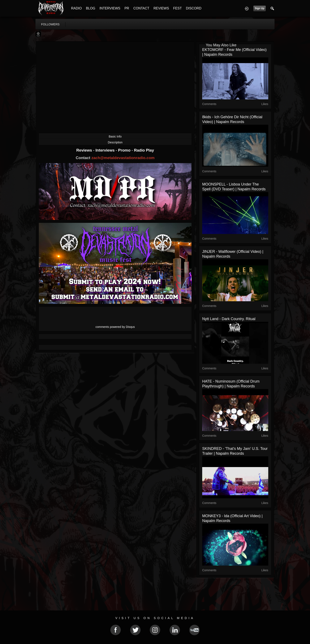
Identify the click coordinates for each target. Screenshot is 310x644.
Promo (125, 150)
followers (50, 24)
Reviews (85, 150)
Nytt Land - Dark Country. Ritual (229, 319)
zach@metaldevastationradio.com (123, 158)
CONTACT (141, 8)
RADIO (76, 8)
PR (127, 8)
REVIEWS (161, 8)
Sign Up (260, 8)
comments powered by (115, 327)
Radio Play (144, 150)
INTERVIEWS (110, 8)
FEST (178, 8)
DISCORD (194, 8)
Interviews (106, 150)
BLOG (91, 8)
